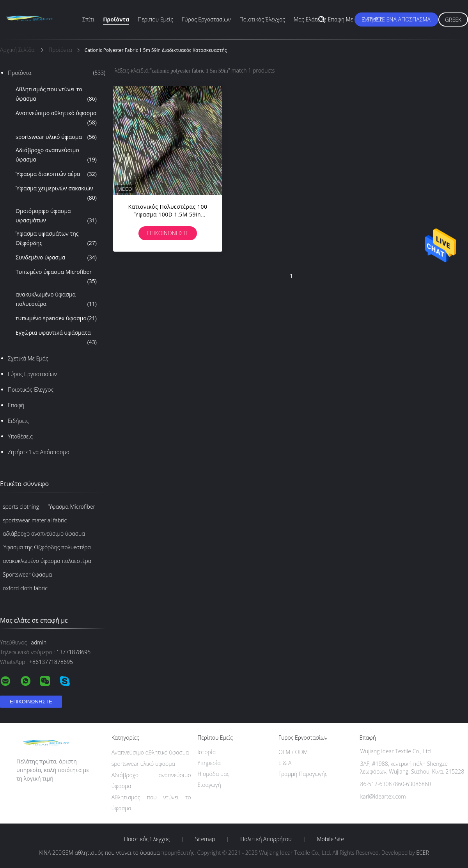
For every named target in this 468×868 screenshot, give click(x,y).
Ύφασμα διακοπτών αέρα (56, 174)
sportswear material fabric (35, 520)
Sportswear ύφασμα (27, 574)
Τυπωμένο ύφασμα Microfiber (56, 277)
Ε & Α (285, 763)
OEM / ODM (293, 752)
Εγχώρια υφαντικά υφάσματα (56, 338)
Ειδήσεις (372, 19)
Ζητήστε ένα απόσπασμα (396, 19)
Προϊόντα (116, 19)
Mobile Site (331, 839)
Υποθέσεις (20, 436)
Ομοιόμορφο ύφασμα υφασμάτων (56, 216)
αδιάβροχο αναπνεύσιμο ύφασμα (44, 533)
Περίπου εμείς (155, 19)
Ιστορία (207, 752)
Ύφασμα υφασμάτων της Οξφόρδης (56, 239)
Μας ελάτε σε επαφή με (323, 19)
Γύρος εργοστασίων (206, 19)
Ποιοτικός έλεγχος (262, 19)
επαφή (16, 405)
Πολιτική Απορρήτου (266, 839)
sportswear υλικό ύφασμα (56, 137)
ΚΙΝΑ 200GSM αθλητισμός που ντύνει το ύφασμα (99, 853)
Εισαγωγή (209, 785)
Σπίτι (88, 19)
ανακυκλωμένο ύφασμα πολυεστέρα (56, 300)
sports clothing (21, 507)
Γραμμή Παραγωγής (303, 774)
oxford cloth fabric (25, 588)
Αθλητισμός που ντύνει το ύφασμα (56, 94)
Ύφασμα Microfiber (72, 507)
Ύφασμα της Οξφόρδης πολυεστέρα (47, 547)
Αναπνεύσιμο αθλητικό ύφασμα (56, 118)
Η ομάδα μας (213, 774)
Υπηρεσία (209, 763)
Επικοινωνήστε (168, 233)
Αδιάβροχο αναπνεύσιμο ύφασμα (56, 155)
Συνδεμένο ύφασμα (56, 257)
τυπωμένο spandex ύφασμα (56, 318)
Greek (453, 20)
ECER (422, 853)
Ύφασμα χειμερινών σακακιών (56, 193)
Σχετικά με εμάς (28, 358)
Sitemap (205, 839)
